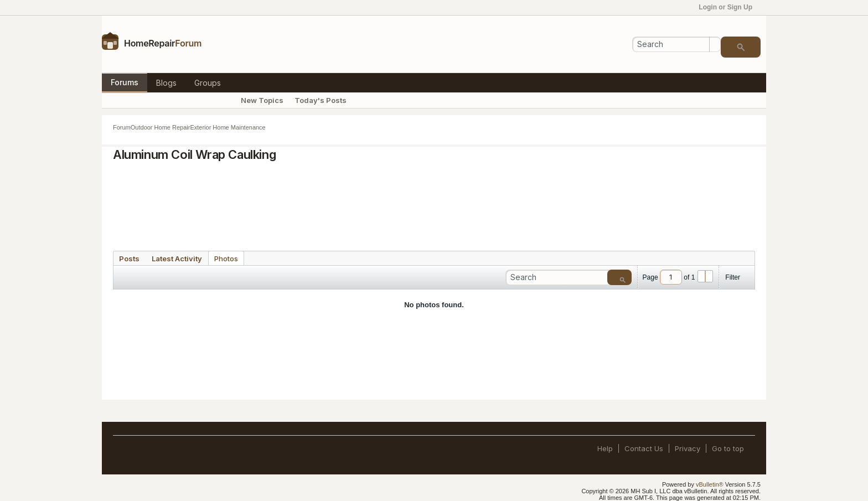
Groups (208, 83)
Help (605, 448)
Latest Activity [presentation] (177, 259)
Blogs (166, 83)
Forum (122, 127)
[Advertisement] (434, 203)
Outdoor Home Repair (161, 127)
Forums (125, 82)
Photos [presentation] (226, 259)
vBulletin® (710, 484)
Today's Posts (321, 100)
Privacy (688, 448)
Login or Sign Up (729, 7)
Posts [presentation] (129, 259)
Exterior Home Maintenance (228, 127)
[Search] (676, 44)
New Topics (262, 100)
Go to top (728, 448)
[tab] (129, 258)
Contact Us (644, 448)
